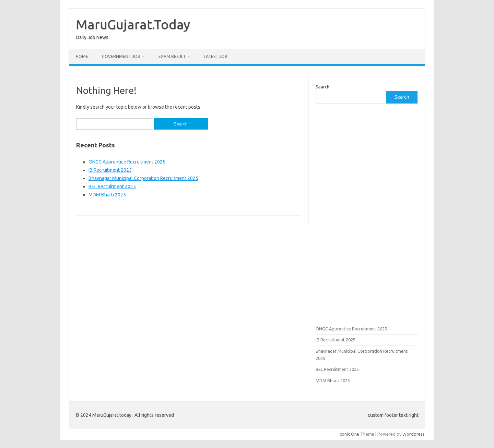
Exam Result (172, 56)
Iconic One (349, 434)
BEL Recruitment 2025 (112, 186)
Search (322, 87)
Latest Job (216, 56)
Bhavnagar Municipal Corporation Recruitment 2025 (143, 178)
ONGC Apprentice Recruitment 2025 (127, 162)
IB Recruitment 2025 (110, 170)
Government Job (121, 56)
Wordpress (414, 434)
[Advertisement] (367, 214)
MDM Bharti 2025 (107, 195)
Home (82, 56)
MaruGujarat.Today (133, 24)
